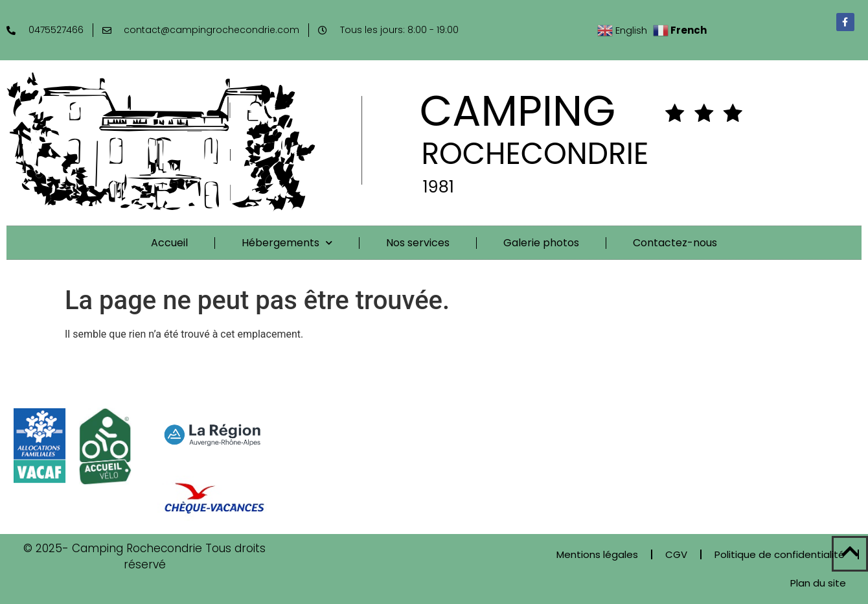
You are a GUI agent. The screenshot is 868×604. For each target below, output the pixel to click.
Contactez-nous (675, 243)
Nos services (418, 243)
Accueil (169, 243)
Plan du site (818, 583)
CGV (676, 554)
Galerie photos (541, 243)
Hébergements (287, 243)
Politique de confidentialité (780, 554)
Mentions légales (597, 554)
